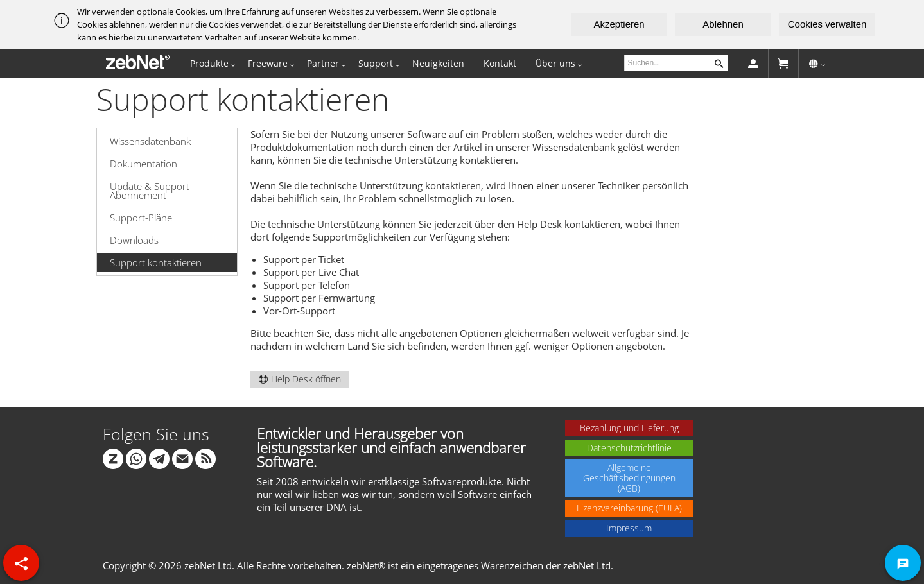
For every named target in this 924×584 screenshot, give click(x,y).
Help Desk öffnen (300, 379)
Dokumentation (144, 164)
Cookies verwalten (827, 24)
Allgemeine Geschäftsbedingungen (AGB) (629, 478)
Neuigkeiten (438, 63)
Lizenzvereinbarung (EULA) (629, 508)
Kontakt (500, 63)
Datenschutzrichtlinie (629, 448)
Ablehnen (723, 24)
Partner (323, 63)
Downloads (134, 240)
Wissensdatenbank (150, 141)
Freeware (268, 63)
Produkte (209, 63)
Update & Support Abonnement (150, 191)
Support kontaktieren (156, 262)
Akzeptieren (619, 24)
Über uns (555, 63)
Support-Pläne (141, 218)
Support (376, 63)
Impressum (629, 528)
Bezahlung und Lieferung (629, 428)
